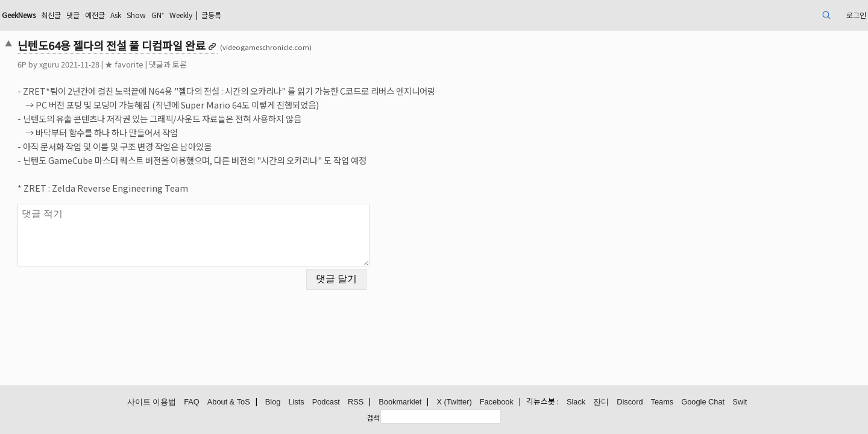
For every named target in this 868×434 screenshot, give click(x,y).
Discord (630, 402)
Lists (296, 402)
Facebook (497, 402)
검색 (373, 418)
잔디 (601, 402)
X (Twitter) (454, 402)
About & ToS (229, 402)
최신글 (149, 15)
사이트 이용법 (152, 402)
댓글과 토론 (252, 64)
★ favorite (208, 64)
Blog (273, 402)
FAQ (192, 402)
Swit (740, 402)
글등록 (338, 15)
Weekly (301, 15)
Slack (576, 402)
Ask (224, 15)
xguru (133, 64)
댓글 (174, 15)
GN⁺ (272, 15)
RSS (356, 402)
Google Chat (703, 402)
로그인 (768, 15)
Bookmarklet (400, 402)
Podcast (326, 402)
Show (248, 15)
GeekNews (110, 15)
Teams (662, 402)
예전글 (199, 15)
